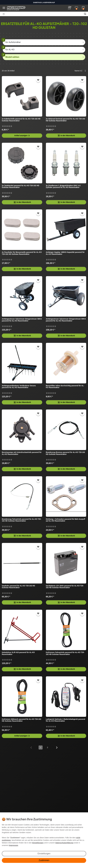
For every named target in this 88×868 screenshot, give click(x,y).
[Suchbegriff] (41, 14)
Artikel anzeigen (22, 136)
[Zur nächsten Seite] (57, 747)
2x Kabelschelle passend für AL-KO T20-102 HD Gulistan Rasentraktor (21, 120)
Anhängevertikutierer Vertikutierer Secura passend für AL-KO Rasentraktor (19, 387)
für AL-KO (10, 50)
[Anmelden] (70, 8)
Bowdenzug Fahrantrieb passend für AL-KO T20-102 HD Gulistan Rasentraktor (22, 520)
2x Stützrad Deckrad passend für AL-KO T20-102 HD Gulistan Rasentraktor (66, 120)
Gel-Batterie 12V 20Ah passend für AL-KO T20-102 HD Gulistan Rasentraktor (65, 587)
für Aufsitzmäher (13, 42)
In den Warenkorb (66, 136)
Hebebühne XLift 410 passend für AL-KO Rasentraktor (18, 653)
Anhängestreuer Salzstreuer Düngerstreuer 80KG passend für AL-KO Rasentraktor (66, 320)
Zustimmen (44, 860)
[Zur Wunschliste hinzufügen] (38, 80)
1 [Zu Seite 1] (41, 747)
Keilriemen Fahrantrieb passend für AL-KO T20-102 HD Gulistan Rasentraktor (65, 653)
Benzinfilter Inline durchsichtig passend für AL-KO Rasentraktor (65, 387)
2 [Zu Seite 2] (47, 747)
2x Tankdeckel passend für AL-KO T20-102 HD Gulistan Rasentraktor (21, 186)
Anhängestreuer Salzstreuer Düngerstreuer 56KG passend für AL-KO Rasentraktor (22, 320)
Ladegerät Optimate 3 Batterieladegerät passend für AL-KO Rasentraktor (66, 720)
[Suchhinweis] (4, 14)
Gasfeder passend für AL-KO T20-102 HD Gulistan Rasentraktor (18, 587)
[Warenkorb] (83, 7)
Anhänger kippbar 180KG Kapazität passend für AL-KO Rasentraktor (65, 253)
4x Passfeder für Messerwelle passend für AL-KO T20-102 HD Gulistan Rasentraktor (22, 253)
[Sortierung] (80, 71)
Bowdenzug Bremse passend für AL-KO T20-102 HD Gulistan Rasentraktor (65, 453)
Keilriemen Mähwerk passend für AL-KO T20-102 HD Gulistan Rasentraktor (21, 720)
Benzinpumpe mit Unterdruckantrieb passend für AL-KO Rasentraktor (22, 453)
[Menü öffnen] (4, 8)
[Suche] (85, 14)
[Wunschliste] (76, 8)
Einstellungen (44, 854)
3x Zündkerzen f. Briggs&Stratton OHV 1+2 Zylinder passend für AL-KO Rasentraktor (63, 186)
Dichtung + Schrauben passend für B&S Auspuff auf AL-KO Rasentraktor (66, 520)
